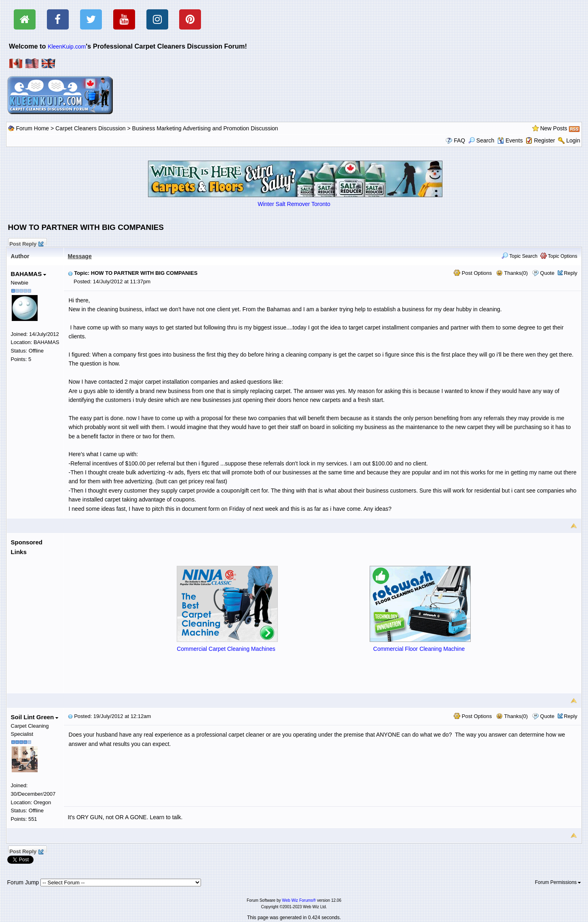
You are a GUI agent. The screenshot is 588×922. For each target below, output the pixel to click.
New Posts (554, 128)
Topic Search (519, 256)
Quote (547, 273)
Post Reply (26, 243)
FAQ (459, 140)
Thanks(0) (512, 273)
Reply (570, 273)
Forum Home (32, 128)
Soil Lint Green (35, 717)
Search (481, 140)
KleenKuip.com (67, 47)
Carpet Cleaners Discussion (91, 128)
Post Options (473, 273)
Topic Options (559, 256)
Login (573, 140)
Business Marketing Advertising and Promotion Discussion (205, 128)
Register (544, 140)
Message (80, 256)
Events (510, 140)
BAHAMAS (29, 274)
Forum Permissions (558, 882)
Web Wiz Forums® (299, 900)
